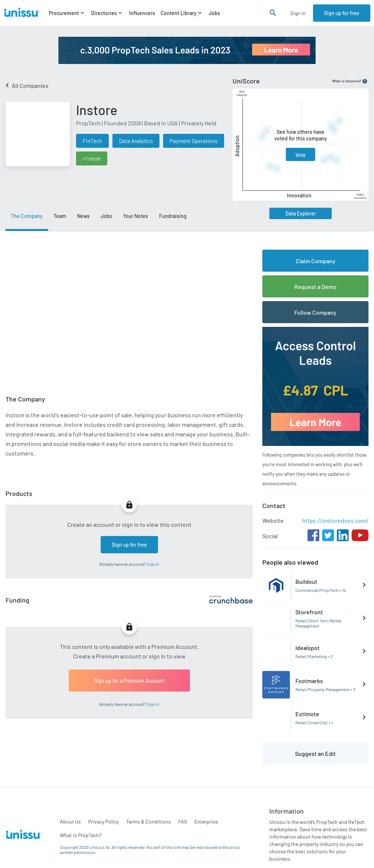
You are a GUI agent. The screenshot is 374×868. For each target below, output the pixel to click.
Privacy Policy (103, 821)
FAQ (183, 821)
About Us (70, 821)
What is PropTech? (81, 835)
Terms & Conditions (148, 821)
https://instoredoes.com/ (335, 520)
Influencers (142, 13)
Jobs (214, 13)
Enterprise (206, 821)
